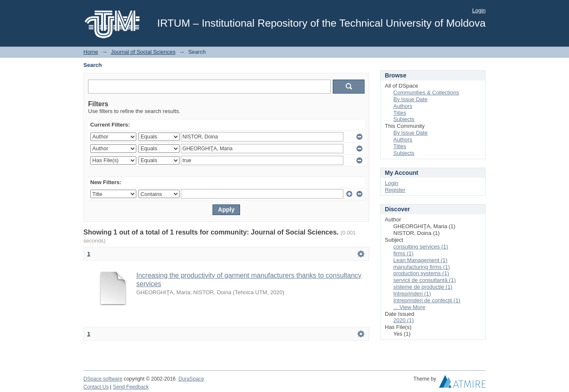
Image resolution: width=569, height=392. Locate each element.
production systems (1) (421, 273)
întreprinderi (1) (412, 294)
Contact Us (96, 387)
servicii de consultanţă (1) (424, 280)
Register (395, 190)
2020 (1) (403, 320)
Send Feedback (131, 387)
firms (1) (403, 253)
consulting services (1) (421, 247)
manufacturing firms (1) (422, 267)
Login (479, 10)
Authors (403, 106)
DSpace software (103, 379)
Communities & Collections (426, 92)
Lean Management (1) (420, 260)
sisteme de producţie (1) (423, 287)
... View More (409, 307)
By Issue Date (410, 99)
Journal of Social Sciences (143, 52)
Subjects (404, 119)
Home (91, 52)
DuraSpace (191, 379)
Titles (400, 113)
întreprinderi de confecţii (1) (427, 300)
